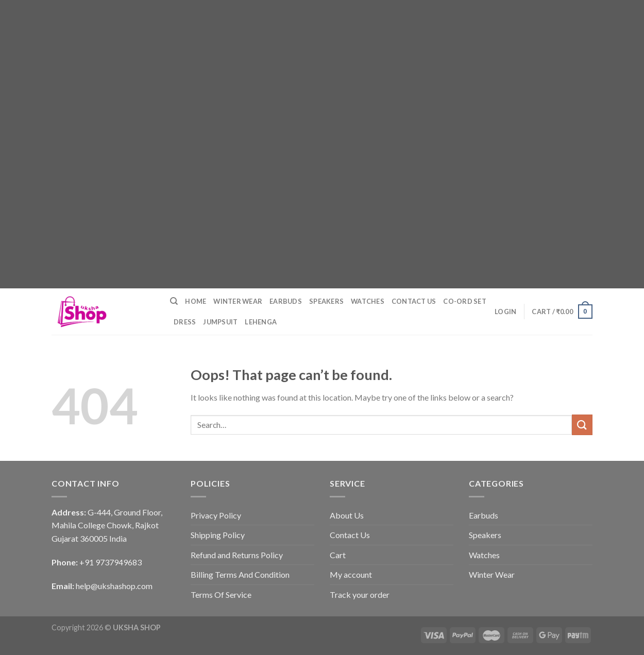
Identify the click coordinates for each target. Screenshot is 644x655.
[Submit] (582, 425)
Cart (338, 555)
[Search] (174, 301)
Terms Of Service (221, 594)
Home (196, 301)
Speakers (326, 301)
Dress (185, 322)
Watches (368, 301)
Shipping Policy (218, 535)
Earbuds (286, 301)
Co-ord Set (465, 301)
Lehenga (261, 322)
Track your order (360, 594)
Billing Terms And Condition (240, 574)
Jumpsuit (220, 322)
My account (351, 574)
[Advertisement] (309, 72)
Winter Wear (238, 301)
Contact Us (414, 301)
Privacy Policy (216, 515)
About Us (347, 515)
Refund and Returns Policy (237, 555)
